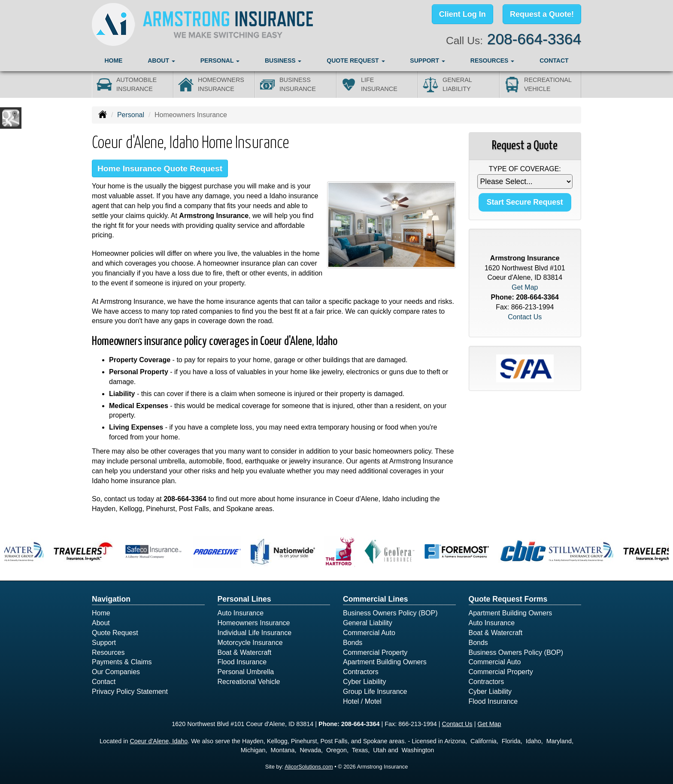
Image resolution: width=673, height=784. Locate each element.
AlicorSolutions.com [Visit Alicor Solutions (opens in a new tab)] (309, 767)
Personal (131, 115)
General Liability (368, 623)
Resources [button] (493, 61)
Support (104, 643)
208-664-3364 (534, 39)
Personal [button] (220, 61)
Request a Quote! (542, 14)
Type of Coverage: (525, 169)
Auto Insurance (241, 613)
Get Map (525, 287)
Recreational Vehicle (249, 682)
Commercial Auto (369, 633)
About (101, 623)
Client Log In (462, 14)
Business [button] (283, 61)
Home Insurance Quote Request (160, 168)
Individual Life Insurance (255, 633)
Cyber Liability (364, 682)
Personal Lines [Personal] (244, 599)
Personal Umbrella (246, 672)
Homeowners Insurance (254, 623)
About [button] (161, 61)
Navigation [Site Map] (111, 599)
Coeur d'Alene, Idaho (159, 741)
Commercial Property (375, 652)
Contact (554, 61)
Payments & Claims (122, 662)
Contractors (361, 672)
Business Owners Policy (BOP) (390, 613)
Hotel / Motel (362, 701)
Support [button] (427, 61)
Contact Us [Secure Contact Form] (525, 317)
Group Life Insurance (375, 692)
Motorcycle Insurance (250, 643)
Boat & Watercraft (245, 652)
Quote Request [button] (356, 61)
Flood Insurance (242, 662)
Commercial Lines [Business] (376, 599)
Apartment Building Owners (385, 662)
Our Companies (116, 672)
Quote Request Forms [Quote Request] (508, 599)
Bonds (353, 643)
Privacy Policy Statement (130, 692)
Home (113, 61)
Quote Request (115, 633)
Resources (108, 652)
